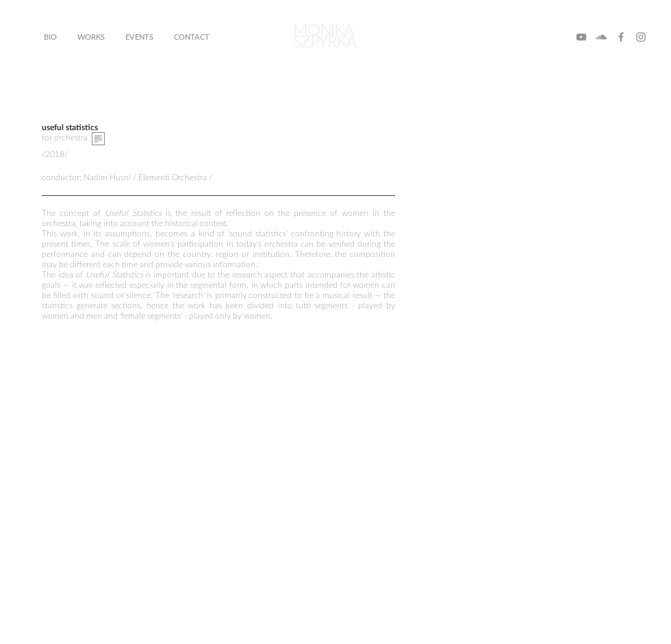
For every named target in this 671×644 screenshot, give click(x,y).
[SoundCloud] (601, 37)
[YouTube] (581, 37)
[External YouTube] (218, 444)
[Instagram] (641, 37)
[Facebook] (621, 37)
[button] (98, 139)
